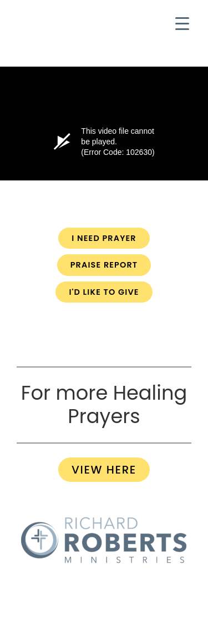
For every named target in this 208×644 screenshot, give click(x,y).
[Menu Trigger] (182, 24)
